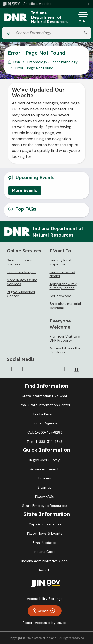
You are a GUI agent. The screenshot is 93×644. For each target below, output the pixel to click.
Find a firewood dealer (62, 274)
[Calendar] (76, 369)
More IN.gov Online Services (22, 282)
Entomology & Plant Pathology (52, 62)
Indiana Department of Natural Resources (49, 17)
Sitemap (45, 487)
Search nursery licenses (19, 262)
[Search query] (47, 33)
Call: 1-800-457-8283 (45, 432)
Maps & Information (45, 524)
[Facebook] (11, 369)
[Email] (65, 369)
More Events (25, 190)
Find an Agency (45, 423)
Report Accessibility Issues (45, 623)
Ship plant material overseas (65, 306)
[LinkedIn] (55, 369)
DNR (17, 62)
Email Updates (45, 543)
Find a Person (45, 414)
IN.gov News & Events (45, 533)
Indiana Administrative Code (45, 561)
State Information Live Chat (45, 396)
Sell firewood (61, 296)
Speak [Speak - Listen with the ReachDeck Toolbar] (44, 611)
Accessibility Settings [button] (45, 599)
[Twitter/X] (22, 369)
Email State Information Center (45, 405)
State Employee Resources (45, 506)
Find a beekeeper (21, 272)
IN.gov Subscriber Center (21, 294)
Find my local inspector (60, 262)
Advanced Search (45, 469)
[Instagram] (33, 369)
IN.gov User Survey (45, 460)
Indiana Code (45, 552)
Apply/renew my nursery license (63, 286)
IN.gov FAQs (45, 496)
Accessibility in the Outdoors (65, 350)
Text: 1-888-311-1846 (45, 442)
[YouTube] (44, 369)
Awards (45, 570)
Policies (45, 478)
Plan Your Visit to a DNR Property (65, 338)
